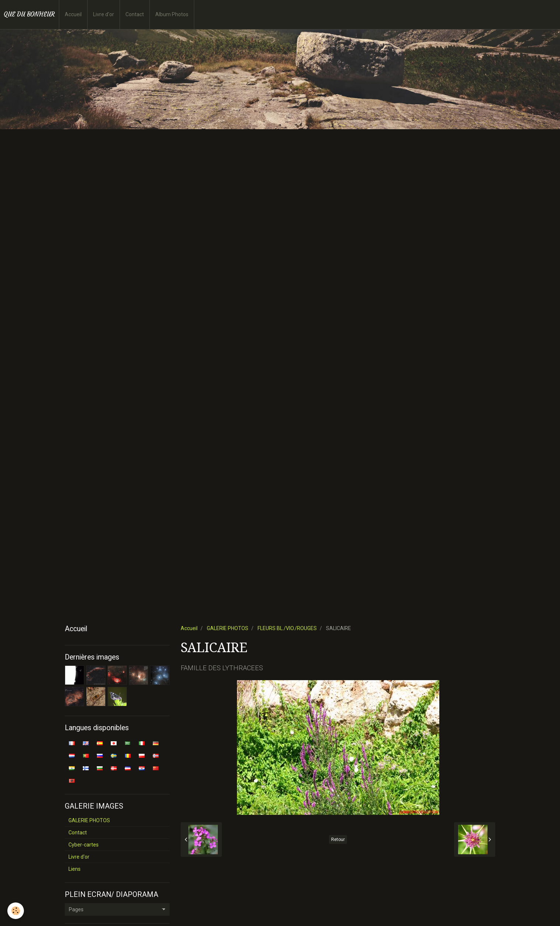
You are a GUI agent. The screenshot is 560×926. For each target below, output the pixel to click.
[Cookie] (16, 911)
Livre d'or (104, 14)
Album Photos (172, 14)
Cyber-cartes (84, 845)
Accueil (73, 14)
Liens (75, 869)
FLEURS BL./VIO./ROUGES (287, 628)
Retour (338, 840)
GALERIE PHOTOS (228, 628)
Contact (135, 14)
